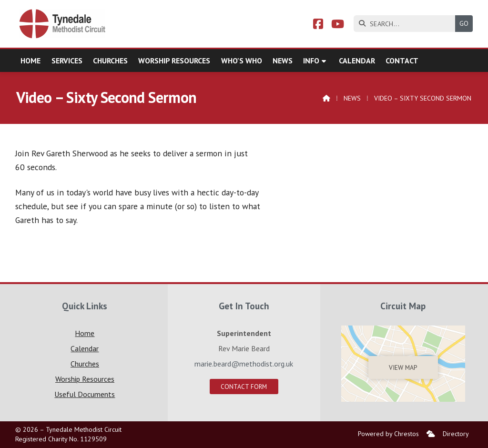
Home (85, 333)
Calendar (85, 348)
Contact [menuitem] (402, 61)
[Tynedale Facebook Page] (318, 25)
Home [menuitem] (30, 61)
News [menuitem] (283, 61)
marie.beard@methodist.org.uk (244, 364)
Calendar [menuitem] (357, 61)
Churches (85, 364)
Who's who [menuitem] (242, 61)
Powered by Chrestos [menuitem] (388, 434)
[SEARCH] (407, 24)
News (352, 98)
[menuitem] (431, 434)
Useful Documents (85, 394)
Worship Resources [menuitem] (174, 61)
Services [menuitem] (67, 61)
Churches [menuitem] (110, 61)
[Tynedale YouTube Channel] (338, 25)
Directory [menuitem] (456, 434)
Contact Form (244, 387)
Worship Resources (85, 379)
